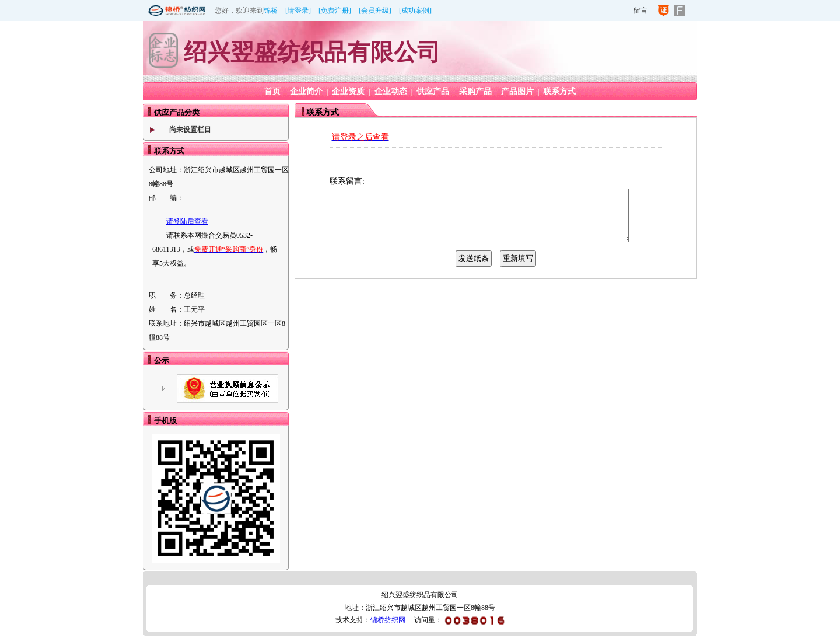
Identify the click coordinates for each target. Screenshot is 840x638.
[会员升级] (375, 11)
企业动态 (391, 91)
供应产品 (433, 91)
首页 (272, 91)
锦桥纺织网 (388, 620)
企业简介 (306, 91)
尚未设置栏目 (190, 130)
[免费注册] (335, 11)
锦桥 (271, 11)
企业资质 (348, 91)
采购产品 (475, 91)
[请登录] (298, 11)
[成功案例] (415, 11)
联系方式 (559, 91)
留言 (640, 11)
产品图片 (517, 91)
